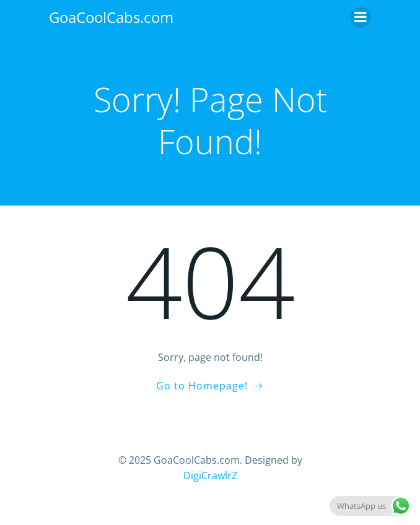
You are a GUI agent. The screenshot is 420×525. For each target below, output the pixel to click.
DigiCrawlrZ (210, 475)
